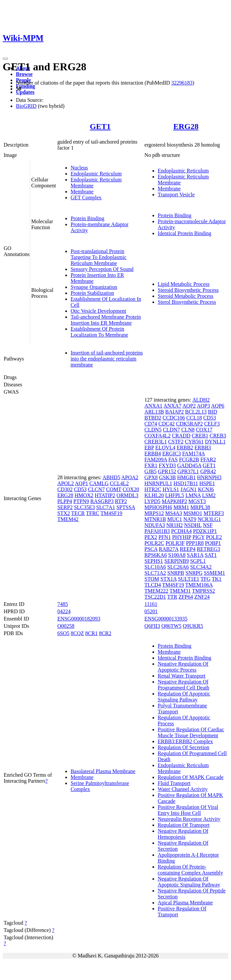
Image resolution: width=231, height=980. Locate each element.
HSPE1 (207, 483)
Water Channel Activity (183, 789)
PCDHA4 (181, 531)
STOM (152, 579)
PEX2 (151, 537)
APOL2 (66, 483)
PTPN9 (81, 501)
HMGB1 (187, 477)
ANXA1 (153, 406)
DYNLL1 (215, 442)
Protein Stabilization (92, 293)
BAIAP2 (175, 412)
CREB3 (218, 436)
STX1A (169, 579)
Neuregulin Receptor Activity (189, 819)
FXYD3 (167, 465)
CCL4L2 (119, 483)
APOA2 (130, 477)
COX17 (204, 430)
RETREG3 (208, 549)
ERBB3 (203, 448)
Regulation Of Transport (184, 825)
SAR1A (195, 555)
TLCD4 (153, 585)
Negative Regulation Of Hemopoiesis (183, 834)
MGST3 (197, 501)
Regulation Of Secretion (184, 747)
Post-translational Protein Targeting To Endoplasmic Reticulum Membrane (99, 257)
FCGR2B (189, 459)
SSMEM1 (214, 573)
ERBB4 (153, 454)
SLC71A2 (155, 573)
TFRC (92, 513)
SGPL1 (198, 561)
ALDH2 (201, 400)
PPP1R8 (195, 543)
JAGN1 (188, 489)
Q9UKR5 (193, 626)
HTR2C (153, 489)
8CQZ (77, 633)
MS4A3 (174, 513)
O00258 (66, 626)
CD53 (80, 489)
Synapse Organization (94, 287)
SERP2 (65, 507)
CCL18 (194, 418)
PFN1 (165, 537)
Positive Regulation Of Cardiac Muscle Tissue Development (191, 732)
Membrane (82, 192)
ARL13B (154, 412)
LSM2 (209, 495)
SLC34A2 (201, 567)
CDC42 (167, 424)
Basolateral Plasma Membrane (103, 771)
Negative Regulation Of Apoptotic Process (183, 667)
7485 (63, 604)
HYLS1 (171, 489)
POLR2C (154, 543)
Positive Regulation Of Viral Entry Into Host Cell (188, 810)
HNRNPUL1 (158, 483)
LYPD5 (152, 501)
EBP (149, 448)
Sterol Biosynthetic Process (187, 302)
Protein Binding (87, 218)
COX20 (131, 489)
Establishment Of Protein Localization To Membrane (99, 332)
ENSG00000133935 (166, 619)
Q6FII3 (152, 626)
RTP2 (121, 501)
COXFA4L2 (158, 436)
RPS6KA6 (156, 555)
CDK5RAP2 (189, 424)
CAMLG (99, 483)
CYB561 (194, 442)
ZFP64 (186, 597)
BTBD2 (153, 418)
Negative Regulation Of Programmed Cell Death (184, 685)
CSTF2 (176, 442)
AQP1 (82, 483)
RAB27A (169, 549)
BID (212, 412)
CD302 (65, 489)
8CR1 (91, 633)
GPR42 (208, 471)
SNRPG (194, 573)
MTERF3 (214, 513)
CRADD (181, 436)
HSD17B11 (186, 483)
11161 (151, 604)
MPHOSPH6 (158, 507)
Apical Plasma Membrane (185, 903)
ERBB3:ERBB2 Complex (185, 741)
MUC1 (175, 519)
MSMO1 (193, 513)
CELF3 (212, 424)
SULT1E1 (189, 579)
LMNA (193, 495)
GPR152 (167, 471)
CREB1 (200, 436)
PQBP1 (213, 543)
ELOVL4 (165, 448)
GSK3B (168, 477)
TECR (78, 513)
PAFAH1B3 (157, 531)
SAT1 (211, 555)
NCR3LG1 (209, 519)
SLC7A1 (106, 507)
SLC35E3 (84, 507)
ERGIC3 (172, 454)
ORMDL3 (128, 495)
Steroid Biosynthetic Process (188, 290)
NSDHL (193, 525)
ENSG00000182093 (79, 619)
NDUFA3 (155, 525)
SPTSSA (126, 507)
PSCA (151, 549)
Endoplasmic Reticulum (96, 174)
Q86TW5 (171, 626)
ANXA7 (172, 406)
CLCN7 (96, 489)
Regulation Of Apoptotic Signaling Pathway (184, 697)
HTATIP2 (105, 495)
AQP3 (203, 406)
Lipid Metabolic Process (184, 284)
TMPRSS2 (203, 591)
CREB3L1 (156, 442)
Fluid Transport (174, 783)
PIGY (199, 537)
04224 (64, 611)
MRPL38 (201, 507)
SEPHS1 (154, 561)
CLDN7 (171, 430)
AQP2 (189, 406)
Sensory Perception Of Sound (102, 269)
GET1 (100, 126)
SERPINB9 (177, 561)
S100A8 (177, 555)
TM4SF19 (111, 513)
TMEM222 (156, 591)
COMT (114, 489)
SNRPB (176, 573)
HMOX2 (84, 495)
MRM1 (181, 507)
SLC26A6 (178, 567)
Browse (24, 74)
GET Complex (86, 197)
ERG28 (186, 126)
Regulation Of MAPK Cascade (191, 777)
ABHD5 (111, 477)
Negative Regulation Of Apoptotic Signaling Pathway (189, 882)
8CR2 (105, 633)
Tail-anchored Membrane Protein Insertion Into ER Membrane (106, 320)
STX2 (64, 513)
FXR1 (151, 465)
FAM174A (194, 454)
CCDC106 (174, 418)
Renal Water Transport (182, 676)
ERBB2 (185, 448)
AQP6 (218, 406)
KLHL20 (154, 495)
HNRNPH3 (209, 477)
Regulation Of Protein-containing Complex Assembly (190, 870)
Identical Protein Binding (185, 233)
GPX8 (151, 477)
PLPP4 (65, 501)
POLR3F (175, 543)
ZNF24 (202, 597)
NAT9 (190, 519)
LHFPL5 (174, 495)
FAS (173, 459)
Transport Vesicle (176, 195)
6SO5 (63, 633)
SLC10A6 (155, 567)
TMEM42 (68, 519)
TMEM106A (199, 585)
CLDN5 (153, 430)
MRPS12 (154, 513)
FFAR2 (208, 459)
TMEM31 (180, 591)
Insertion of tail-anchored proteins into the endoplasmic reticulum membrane (107, 359)
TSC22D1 (155, 597)
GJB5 (150, 471)
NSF (208, 525)
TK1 (217, 579)
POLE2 (214, 537)
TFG (205, 579)
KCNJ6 (206, 489)
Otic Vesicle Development (98, 311)
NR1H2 (175, 525)
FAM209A (156, 459)
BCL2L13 (196, 412)
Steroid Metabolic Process (186, 296)
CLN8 (188, 430)
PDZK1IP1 (205, 531)
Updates (25, 92)
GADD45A (189, 465)
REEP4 (188, 549)
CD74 (151, 424)
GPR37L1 (188, 471)
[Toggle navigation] (5, 59)
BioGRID (26, 106)
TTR (172, 597)
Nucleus (79, 168)
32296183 (182, 83)
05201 (151, 611)
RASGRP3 (102, 501)
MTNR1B (155, 519)
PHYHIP (181, 537)
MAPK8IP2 (174, 501)
